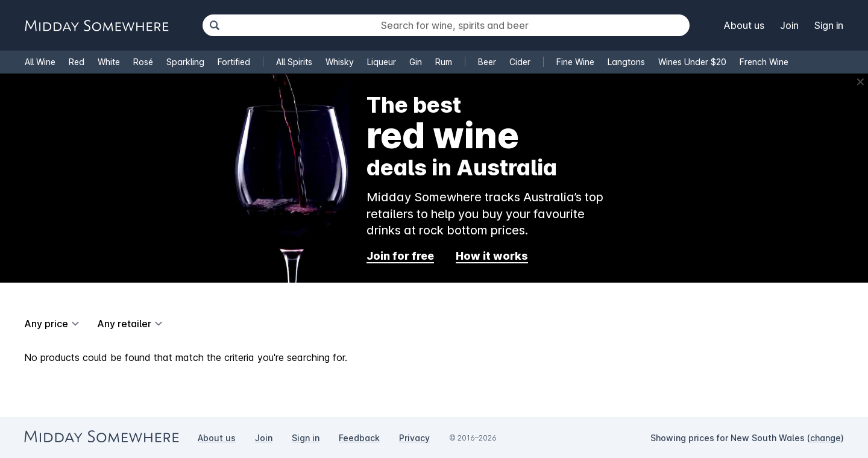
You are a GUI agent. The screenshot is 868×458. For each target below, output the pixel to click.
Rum (444, 62)
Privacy (414, 438)
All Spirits (294, 62)
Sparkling (185, 62)
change (826, 438)
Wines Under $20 (692, 62)
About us (744, 25)
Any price (46, 324)
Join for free (400, 256)
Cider (520, 62)
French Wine (764, 62)
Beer (487, 62)
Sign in (829, 25)
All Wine (40, 62)
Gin (416, 62)
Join (789, 25)
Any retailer (124, 324)
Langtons (626, 62)
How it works (492, 256)
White (109, 62)
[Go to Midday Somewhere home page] (96, 26)
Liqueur (382, 62)
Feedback (359, 438)
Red (77, 62)
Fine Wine (575, 62)
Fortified (234, 62)
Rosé (143, 62)
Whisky (340, 62)
